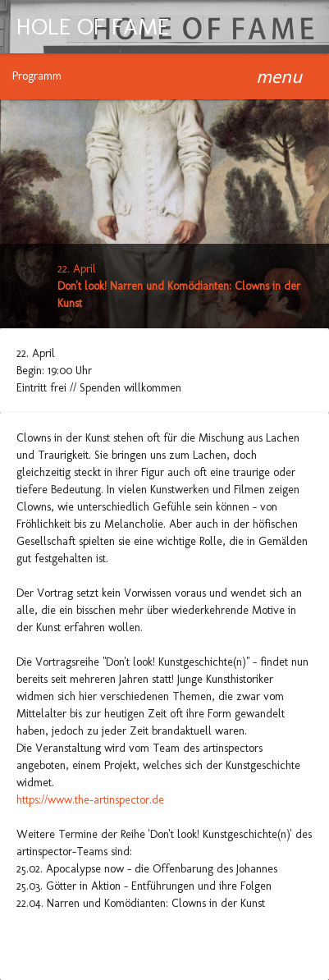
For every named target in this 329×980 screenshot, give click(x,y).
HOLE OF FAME (93, 27)
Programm (37, 76)
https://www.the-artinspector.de (90, 800)
